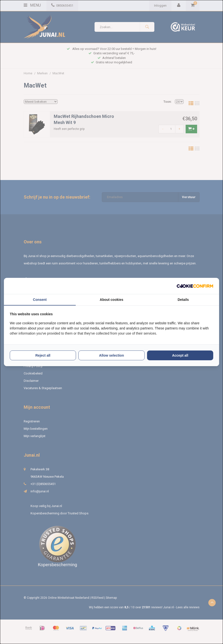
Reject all (43, 355)
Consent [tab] (40, 300)
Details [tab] (183, 300)
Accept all (180, 355)
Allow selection (112, 355)
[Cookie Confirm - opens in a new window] (195, 286)
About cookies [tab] (111, 300)
